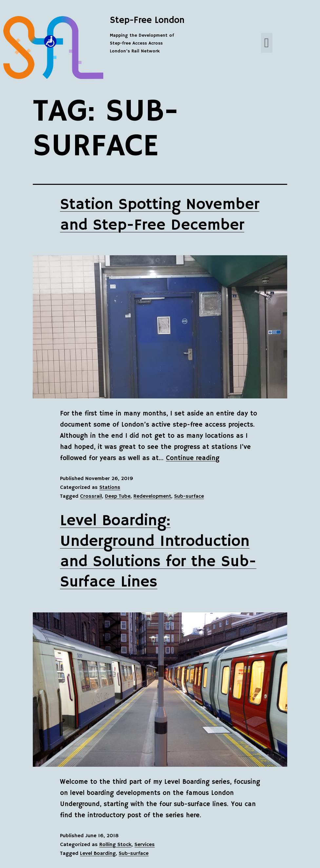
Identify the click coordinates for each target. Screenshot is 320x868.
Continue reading (193, 458)
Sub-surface (189, 496)
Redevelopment (152, 496)
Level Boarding (98, 854)
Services (145, 845)
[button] (267, 43)
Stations (110, 488)
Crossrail (91, 496)
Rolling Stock (115, 845)
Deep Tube (118, 496)
